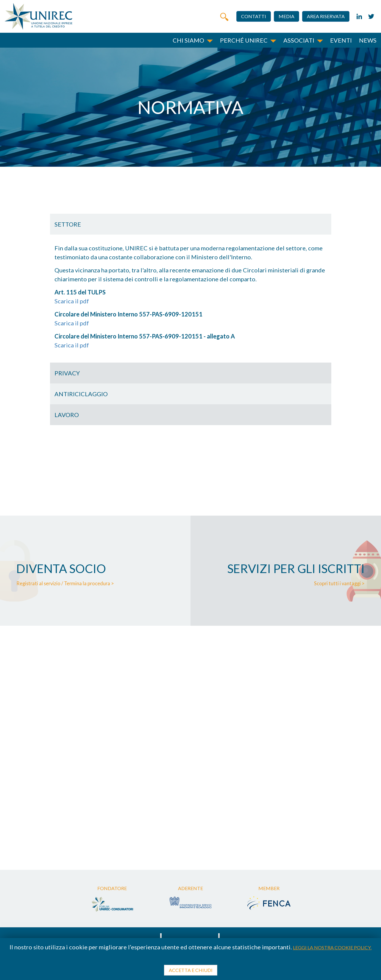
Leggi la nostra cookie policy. (332, 947)
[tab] (191, 224)
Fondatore (112, 888)
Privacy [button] (67, 373)
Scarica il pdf (72, 301)
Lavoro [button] (67, 415)
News (368, 40)
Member (269, 888)
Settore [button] (68, 224)
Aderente (190, 888)
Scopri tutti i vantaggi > (338, 583)
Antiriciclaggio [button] (81, 394)
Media (286, 16)
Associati (299, 40)
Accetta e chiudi (191, 970)
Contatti (254, 16)
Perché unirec (244, 40)
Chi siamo (188, 40)
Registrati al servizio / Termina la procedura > (68, 583)
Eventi (341, 40)
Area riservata (326, 16)
